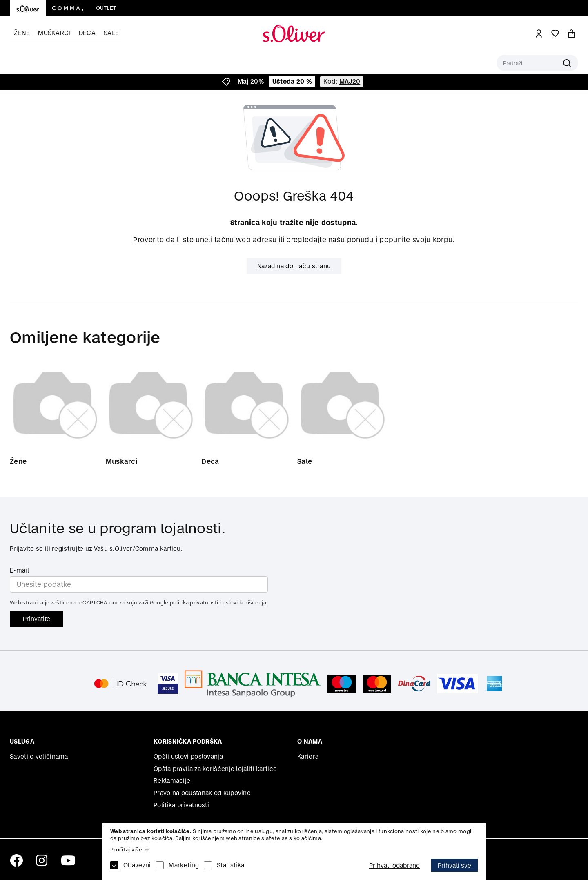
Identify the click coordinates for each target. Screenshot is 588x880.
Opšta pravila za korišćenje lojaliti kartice (215, 769)
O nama (310, 741)
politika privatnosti (194, 603)
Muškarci (54, 33)
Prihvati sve (454, 866)
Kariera (308, 756)
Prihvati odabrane (394, 866)
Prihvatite (37, 619)
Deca (87, 33)
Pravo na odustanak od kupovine (202, 793)
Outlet (106, 8)
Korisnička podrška (188, 741)
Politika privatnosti (181, 805)
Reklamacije (172, 781)
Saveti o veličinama (39, 756)
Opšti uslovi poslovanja (188, 756)
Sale (111, 33)
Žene (22, 33)
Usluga (22, 741)
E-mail (19, 570)
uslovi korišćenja (244, 603)
